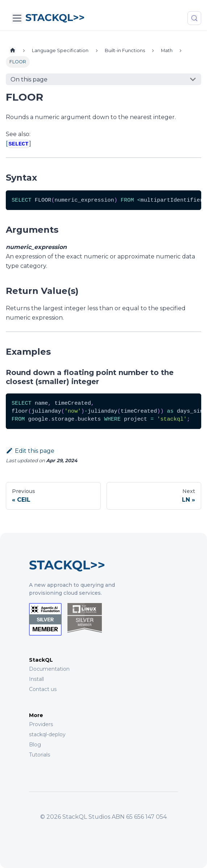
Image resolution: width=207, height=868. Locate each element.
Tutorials (40, 755)
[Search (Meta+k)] (194, 18)
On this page (29, 79)
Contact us (43, 689)
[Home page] (13, 50)
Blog (35, 745)
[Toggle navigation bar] (17, 18)
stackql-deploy (47, 734)
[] (18, 144)
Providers (41, 724)
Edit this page (30, 451)
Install (36, 679)
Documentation (49, 669)
